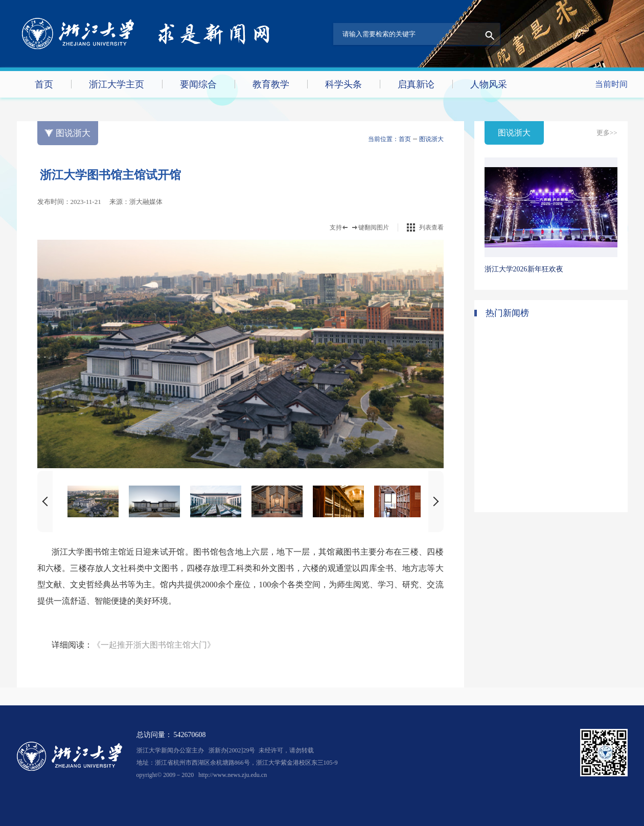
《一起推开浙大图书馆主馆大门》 (154, 645)
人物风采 (489, 84)
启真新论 (416, 84)
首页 (44, 84)
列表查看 (431, 227)
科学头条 (343, 84)
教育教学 (271, 84)
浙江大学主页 (117, 84)
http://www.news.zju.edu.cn (233, 775)
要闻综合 (198, 84)
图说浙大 (431, 139)
